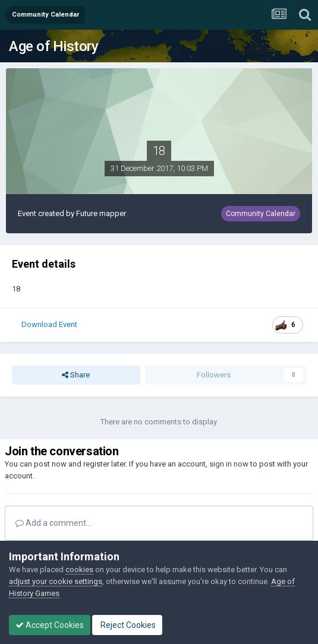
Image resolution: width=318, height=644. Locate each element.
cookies (79, 570)
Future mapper (101, 213)
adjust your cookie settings (56, 581)
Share (76, 375)
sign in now (229, 464)
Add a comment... (53, 523)
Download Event (49, 324)
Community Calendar (261, 214)
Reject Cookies (127, 625)
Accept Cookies (50, 625)
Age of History (53, 46)
